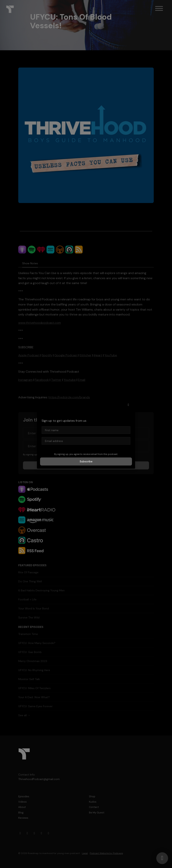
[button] (128, 405)
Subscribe (86, 461)
